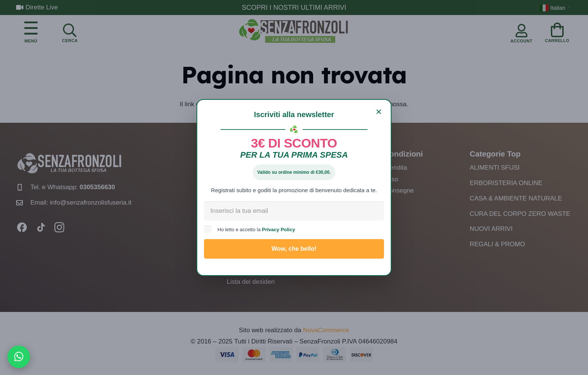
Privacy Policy (279, 230)
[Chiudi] (379, 112)
